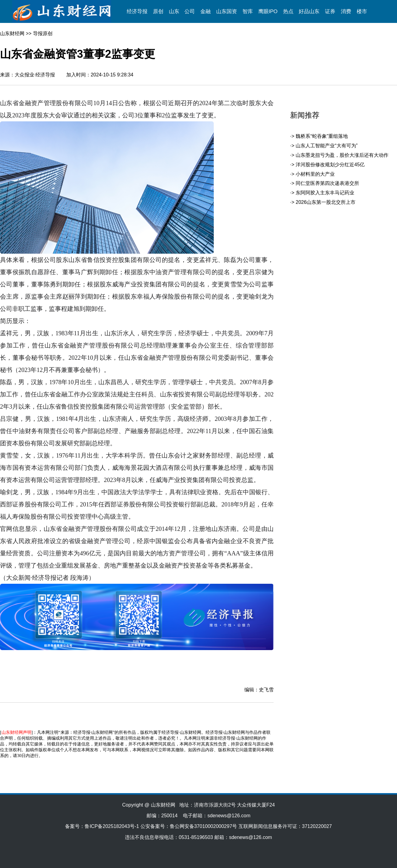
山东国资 (227, 11)
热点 (288, 11)
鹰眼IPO (268, 11)
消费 (346, 11)
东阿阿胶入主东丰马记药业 (325, 193)
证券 (330, 11)
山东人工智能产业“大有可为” (327, 146)
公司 (190, 11)
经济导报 (137, 11)
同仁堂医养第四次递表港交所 (327, 183)
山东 (174, 11)
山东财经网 (12, 33)
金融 (206, 11)
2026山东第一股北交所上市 (326, 202)
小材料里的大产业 (315, 174)
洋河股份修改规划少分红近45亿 (330, 165)
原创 (158, 11)
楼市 (362, 11)
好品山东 (309, 11)
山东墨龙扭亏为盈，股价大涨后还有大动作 (342, 155)
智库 (248, 11)
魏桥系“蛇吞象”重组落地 (322, 136)
